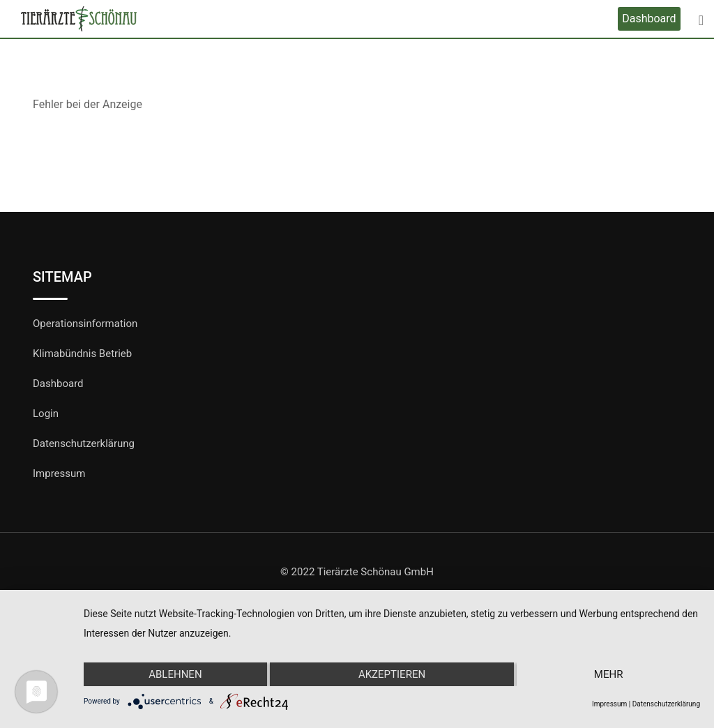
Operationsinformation (85, 324)
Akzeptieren (392, 674)
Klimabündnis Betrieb (82, 354)
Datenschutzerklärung (84, 443)
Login (46, 414)
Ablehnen (175, 674)
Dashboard (649, 18)
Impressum (59, 473)
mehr (609, 674)
